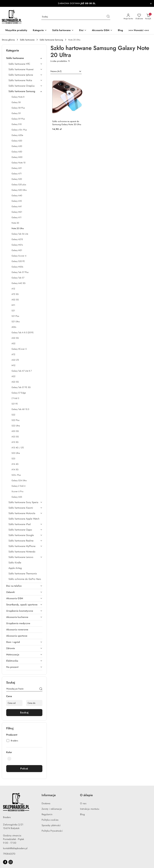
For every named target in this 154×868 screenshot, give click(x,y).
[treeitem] (24, 58)
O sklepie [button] (86, 795)
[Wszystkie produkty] (16, 31)
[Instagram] (11, 862)
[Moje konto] (128, 17)
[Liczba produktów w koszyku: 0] (148, 17)
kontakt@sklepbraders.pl (15, 848)
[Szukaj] (41, 689)
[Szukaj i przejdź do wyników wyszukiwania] (108, 17)
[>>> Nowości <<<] (139, 31)
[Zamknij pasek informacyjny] (151, 4)
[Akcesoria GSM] (102, 31)
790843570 (9, 854)
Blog (82, 814)
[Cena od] (14, 703)
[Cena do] (34, 703)
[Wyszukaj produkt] (76, 17)
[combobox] (66, 71)
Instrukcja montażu (90, 809)
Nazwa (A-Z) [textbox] (56, 71)
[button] (40, 31)
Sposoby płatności (51, 825)
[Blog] (120, 31)
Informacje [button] (49, 795)
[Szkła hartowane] (63, 31)
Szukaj (24, 712)
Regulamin (47, 814)
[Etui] (83, 31)
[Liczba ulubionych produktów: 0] (139, 17)
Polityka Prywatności (52, 831)
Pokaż (24, 769)
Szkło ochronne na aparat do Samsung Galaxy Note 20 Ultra (67, 123)
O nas (83, 803)
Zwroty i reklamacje (52, 809)
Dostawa (46, 803)
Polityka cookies (50, 820)
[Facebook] (5, 862)
